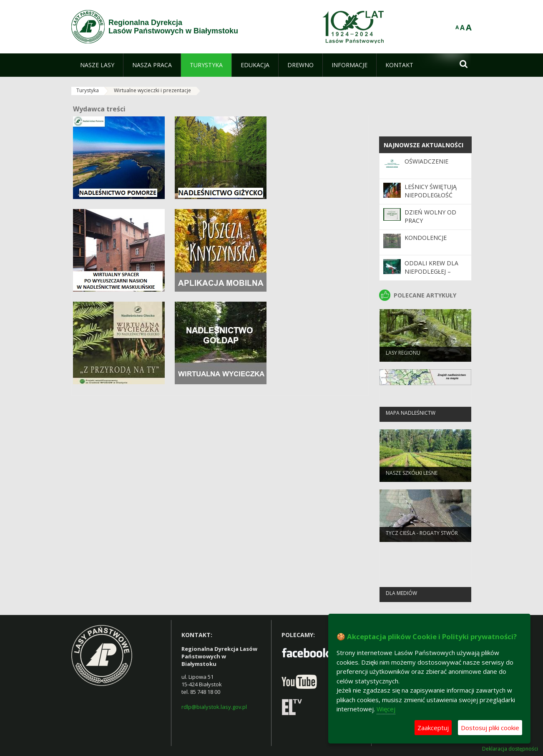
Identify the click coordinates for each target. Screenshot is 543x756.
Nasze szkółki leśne (412, 477)
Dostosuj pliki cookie (490, 728)
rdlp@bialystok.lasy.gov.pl (214, 707)
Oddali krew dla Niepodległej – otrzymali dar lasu (431, 276)
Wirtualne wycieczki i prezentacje (152, 90)
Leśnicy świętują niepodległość (431, 191)
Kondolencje (426, 238)
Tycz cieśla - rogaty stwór (422, 537)
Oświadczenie (426, 161)
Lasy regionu (403, 357)
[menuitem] (97, 65)
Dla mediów (401, 597)
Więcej (386, 709)
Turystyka (88, 90)
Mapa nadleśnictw (411, 417)
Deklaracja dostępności (510, 749)
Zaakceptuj (433, 728)
